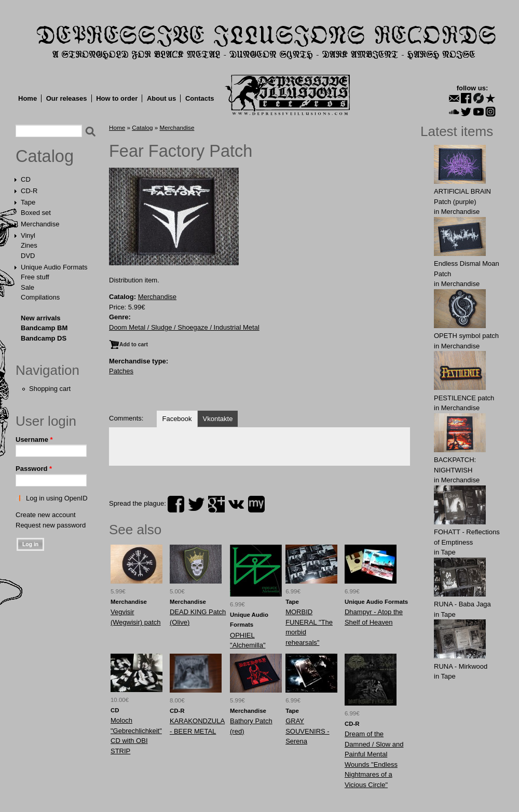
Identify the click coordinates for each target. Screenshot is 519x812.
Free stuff (35, 277)
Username (34, 439)
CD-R (29, 191)
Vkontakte (218, 419)
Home (28, 98)
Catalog (45, 156)
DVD (28, 256)
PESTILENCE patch (464, 398)
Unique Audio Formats (54, 267)
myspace (256, 504)
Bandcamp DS (44, 338)
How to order (117, 98)
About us (161, 98)
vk (236, 504)
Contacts (200, 98)
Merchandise (40, 224)
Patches (121, 371)
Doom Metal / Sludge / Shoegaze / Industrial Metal (184, 327)
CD (26, 179)
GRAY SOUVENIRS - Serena (308, 731)
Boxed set (36, 213)
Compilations (40, 297)
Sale (28, 287)
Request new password (51, 525)
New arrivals (41, 318)
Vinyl (28, 235)
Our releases (67, 98)
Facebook (177, 419)
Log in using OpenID (57, 498)
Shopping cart (50, 389)
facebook (176, 504)
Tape (28, 202)
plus (216, 504)
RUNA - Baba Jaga (462, 604)
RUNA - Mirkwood (461, 666)
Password (34, 469)
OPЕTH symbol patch (466, 336)
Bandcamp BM (44, 328)
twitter (196, 504)
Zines (29, 245)
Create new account (46, 515)
